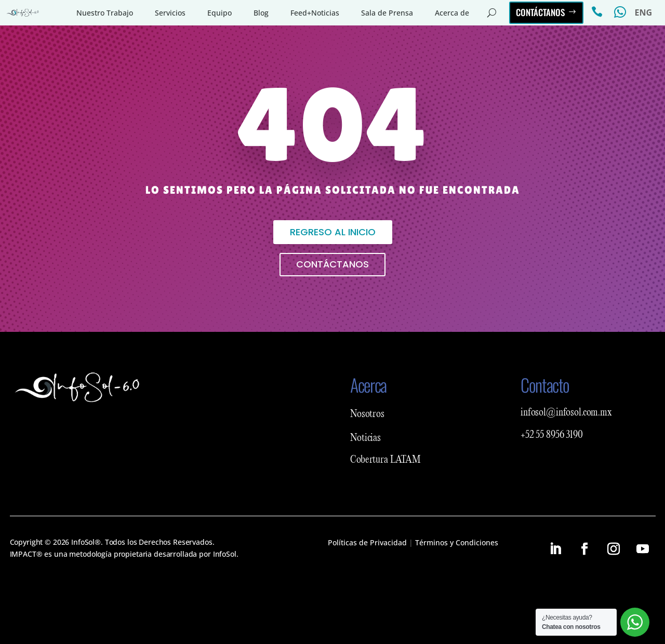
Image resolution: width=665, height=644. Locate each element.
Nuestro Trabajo (105, 13)
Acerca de (452, 13)
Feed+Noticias (315, 13)
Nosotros (367, 414)
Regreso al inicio (333, 232)
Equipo (220, 13)
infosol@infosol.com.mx (566, 413)
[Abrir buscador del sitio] (492, 13)
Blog (261, 13)
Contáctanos (540, 12)
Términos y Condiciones (457, 542)
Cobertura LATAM (385, 460)
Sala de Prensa (387, 13)
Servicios (170, 13)
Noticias (365, 438)
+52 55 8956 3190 (552, 435)
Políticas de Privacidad (367, 542)
